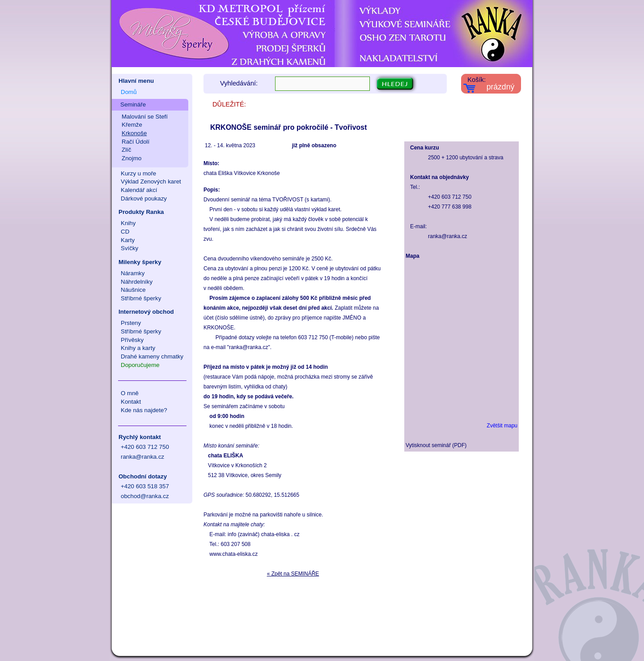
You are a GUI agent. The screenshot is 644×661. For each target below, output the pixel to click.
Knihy (128, 223)
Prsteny (131, 323)
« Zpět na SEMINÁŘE (293, 574)
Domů (129, 92)
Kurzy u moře (138, 173)
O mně (130, 393)
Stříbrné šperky (141, 298)
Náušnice (133, 290)
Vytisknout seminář (428, 445)
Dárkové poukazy (144, 198)
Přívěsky (132, 340)
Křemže (132, 125)
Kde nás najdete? (144, 410)
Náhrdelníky (137, 282)
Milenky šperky (140, 262)
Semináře (133, 104)
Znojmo (131, 158)
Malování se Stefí (145, 117)
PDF (459, 445)
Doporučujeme (140, 365)
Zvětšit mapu (502, 426)
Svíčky (129, 248)
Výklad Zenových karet (151, 181)
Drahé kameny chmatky (152, 356)
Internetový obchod (146, 312)
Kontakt (131, 402)
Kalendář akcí (139, 190)
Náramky (133, 273)
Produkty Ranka (141, 212)
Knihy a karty (138, 348)
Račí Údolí (136, 142)
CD (125, 232)
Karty (128, 240)
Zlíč (126, 150)
